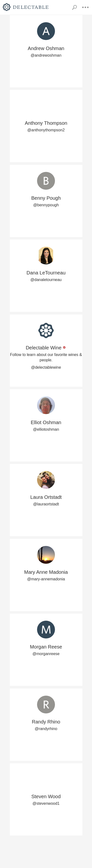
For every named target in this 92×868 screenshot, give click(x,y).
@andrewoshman (46, 55)
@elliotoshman (46, 429)
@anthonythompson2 (46, 130)
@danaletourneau (46, 280)
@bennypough (46, 205)
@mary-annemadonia (46, 579)
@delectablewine (46, 367)
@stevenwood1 (46, 803)
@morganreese (46, 654)
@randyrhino (46, 729)
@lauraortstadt (46, 504)
